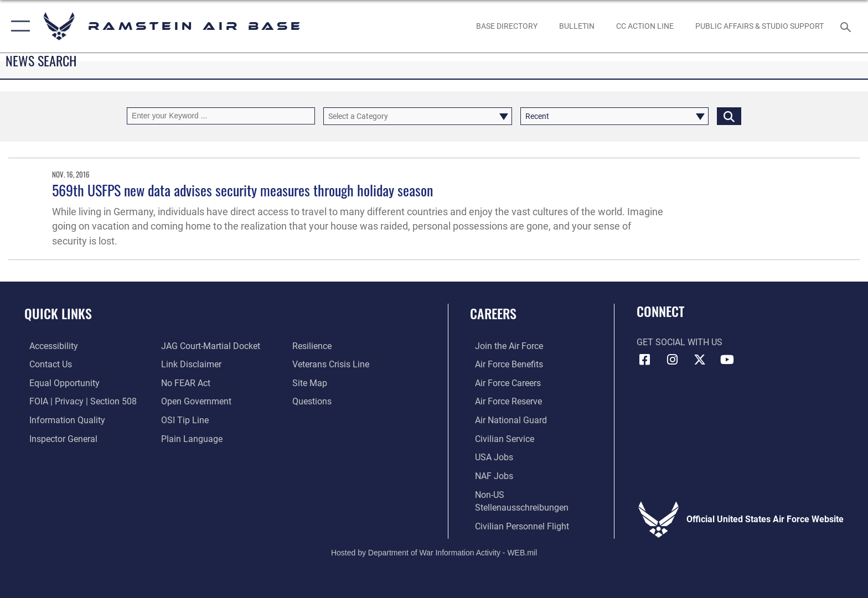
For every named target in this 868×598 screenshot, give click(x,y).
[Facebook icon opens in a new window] (645, 360)
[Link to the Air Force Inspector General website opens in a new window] (58, 438)
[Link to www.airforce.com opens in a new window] (504, 346)
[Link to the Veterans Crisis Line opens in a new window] (332, 364)
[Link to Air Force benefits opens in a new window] (504, 364)
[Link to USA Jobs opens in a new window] (489, 457)
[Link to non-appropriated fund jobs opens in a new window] (489, 475)
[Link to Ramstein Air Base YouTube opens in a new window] (727, 360)
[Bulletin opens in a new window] (577, 26)
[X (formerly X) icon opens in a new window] (700, 360)
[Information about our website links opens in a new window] (190, 364)
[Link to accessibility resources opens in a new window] (49, 346)
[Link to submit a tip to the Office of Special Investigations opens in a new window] (183, 420)
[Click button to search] (729, 116)
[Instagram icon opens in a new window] (672, 360)
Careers (493, 313)
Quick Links (58, 313)
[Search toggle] (847, 26)
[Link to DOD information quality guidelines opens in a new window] (62, 420)
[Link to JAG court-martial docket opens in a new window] (209, 346)
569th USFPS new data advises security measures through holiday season (242, 190)
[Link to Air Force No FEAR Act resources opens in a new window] (184, 383)
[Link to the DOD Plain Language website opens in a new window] (190, 438)
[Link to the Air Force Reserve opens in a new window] (503, 401)
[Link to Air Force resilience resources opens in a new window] (314, 346)
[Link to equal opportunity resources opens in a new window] (60, 383)
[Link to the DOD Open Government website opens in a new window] (195, 401)
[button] (18, 26)
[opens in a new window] (507, 26)
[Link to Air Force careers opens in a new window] (503, 383)
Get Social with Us (680, 342)
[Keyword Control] (221, 116)
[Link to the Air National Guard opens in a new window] (506, 420)
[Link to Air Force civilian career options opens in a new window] (500, 438)
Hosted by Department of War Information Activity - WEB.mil (434, 551)
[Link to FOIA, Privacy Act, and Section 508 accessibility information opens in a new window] (78, 401)
